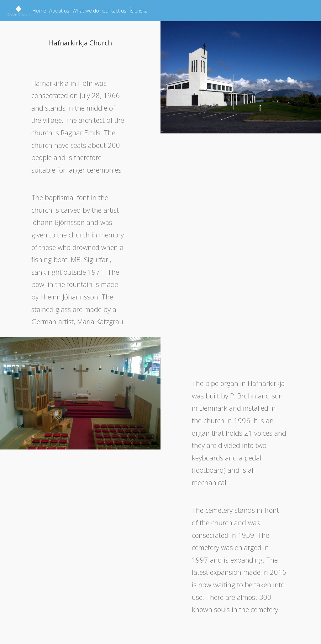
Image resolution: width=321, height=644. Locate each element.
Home (39, 11)
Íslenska (139, 11)
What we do (86, 11)
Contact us (114, 11)
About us (59, 11)
